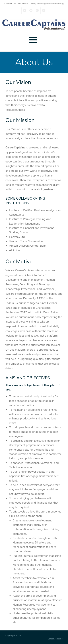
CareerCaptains (55, 639)
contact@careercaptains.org (50, 4)
